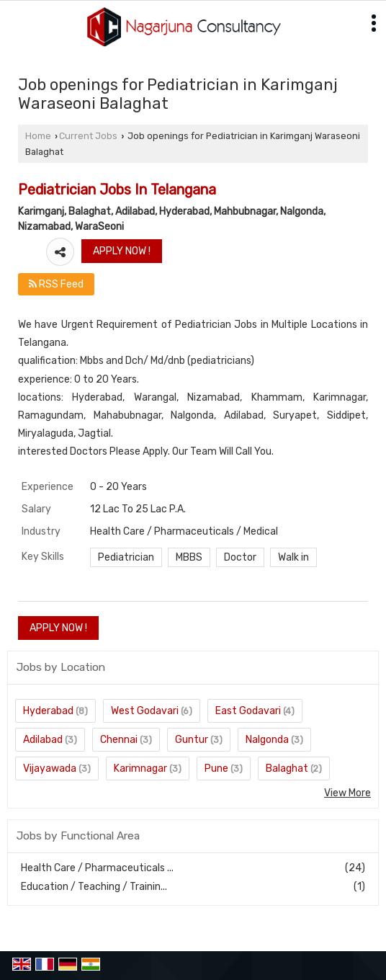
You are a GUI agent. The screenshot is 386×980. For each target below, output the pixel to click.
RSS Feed (56, 284)
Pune (216, 769)
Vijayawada (50, 769)
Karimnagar (140, 769)
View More (347, 793)
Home (38, 136)
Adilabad (43, 740)
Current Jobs (88, 136)
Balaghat (287, 769)
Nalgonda (267, 740)
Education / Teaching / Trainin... (94, 887)
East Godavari (248, 711)
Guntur (192, 740)
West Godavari (145, 711)
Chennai (119, 740)
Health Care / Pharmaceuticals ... (97, 868)
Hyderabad (48, 711)
